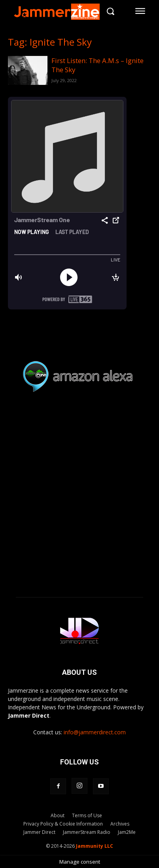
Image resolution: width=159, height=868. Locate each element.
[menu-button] (140, 11)
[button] (111, 11)
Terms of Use (87, 815)
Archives (120, 824)
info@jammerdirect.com (95, 732)
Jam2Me (127, 832)
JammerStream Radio (87, 832)
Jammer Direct (39, 832)
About (58, 815)
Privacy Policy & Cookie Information (63, 824)
